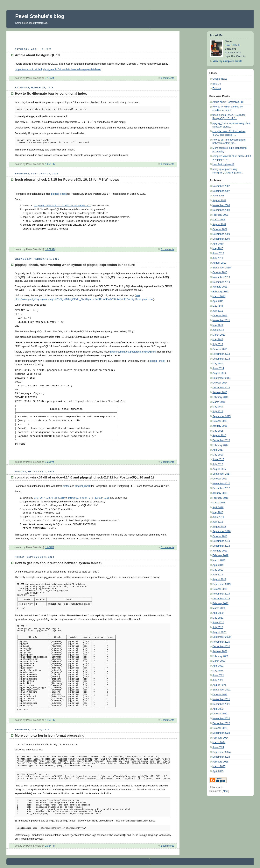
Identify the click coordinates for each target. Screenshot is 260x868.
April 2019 (218, 565)
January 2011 (220, 287)
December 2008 (221, 210)
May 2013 (218, 339)
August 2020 (219, 632)
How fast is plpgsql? (223, 164)
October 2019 (220, 589)
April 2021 (218, 666)
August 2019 (219, 579)
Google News (220, 79)
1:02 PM (49, 547)
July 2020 (218, 627)
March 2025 (219, 766)
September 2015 (222, 416)
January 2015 (220, 392)
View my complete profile (227, 61)
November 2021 (221, 699)
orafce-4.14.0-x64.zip (49, 498)
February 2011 (221, 292)
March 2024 (219, 742)
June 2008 (218, 196)
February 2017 (221, 445)
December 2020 (221, 646)
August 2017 (219, 469)
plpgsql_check (59, 193)
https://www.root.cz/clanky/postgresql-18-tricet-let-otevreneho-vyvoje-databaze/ (58, 69)
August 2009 (219, 224)
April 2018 (218, 507)
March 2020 (219, 608)
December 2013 (221, 359)
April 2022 (218, 709)
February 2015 (221, 397)
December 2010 (221, 282)
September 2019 (222, 584)
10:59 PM (50, 164)
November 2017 (221, 484)
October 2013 (220, 349)
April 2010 (218, 244)
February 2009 (221, 215)
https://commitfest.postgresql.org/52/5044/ (133, 351)
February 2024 (221, 738)
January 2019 (220, 551)
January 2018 (220, 493)
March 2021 (219, 661)
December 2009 (221, 239)
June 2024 (218, 747)
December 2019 (221, 599)
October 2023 (220, 728)
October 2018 (220, 536)
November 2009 (221, 234)
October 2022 (220, 714)
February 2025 (221, 762)
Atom (225, 791)
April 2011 (218, 301)
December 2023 (221, 733)
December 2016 (221, 440)
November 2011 (221, 320)
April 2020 (218, 613)
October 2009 (220, 229)
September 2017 (222, 474)
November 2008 (221, 205)
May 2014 (218, 364)
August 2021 (219, 685)
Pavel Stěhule (233, 45)
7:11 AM (49, 78)
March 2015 (219, 402)
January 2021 (220, 651)
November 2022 (221, 718)
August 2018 (219, 527)
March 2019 (219, 560)
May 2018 (218, 512)
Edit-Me (217, 84)
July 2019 (218, 575)
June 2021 (218, 675)
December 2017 (221, 488)
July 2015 (218, 412)
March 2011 (219, 296)
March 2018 (219, 503)
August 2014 (219, 373)
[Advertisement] (93, 39)
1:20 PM (49, 462)
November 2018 (221, 541)
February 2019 (221, 555)
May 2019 (218, 570)
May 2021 (218, 671)
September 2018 (222, 531)
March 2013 (219, 335)
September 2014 (222, 378)
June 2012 (218, 330)
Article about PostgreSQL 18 (228, 102)
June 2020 (218, 623)
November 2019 (221, 594)
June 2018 (218, 517)
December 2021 (221, 704)
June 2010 (218, 253)
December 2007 (221, 191)
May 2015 (218, 407)
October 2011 (220, 316)
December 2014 (221, 388)
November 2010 (221, 277)
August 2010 (219, 263)
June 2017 (218, 459)
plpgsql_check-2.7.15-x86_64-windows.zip (63, 205)
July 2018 (218, 522)
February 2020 (221, 603)
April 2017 (218, 450)
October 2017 (220, 479)
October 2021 (220, 695)
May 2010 (218, 248)
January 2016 (220, 426)
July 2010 (218, 258)
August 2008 (219, 201)
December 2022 (221, 723)
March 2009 (219, 220)
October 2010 (220, 272)
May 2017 (218, 455)
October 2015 (220, 421)
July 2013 (218, 344)
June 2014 (218, 368)
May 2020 (218, 618)
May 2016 (218, 431)
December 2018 (221, 546)
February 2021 (221, 656)
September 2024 (222, 752)
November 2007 (221, 186)
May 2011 (218, 306)
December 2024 (221, 757)
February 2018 (221, 498)
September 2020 (222, 637)
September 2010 (222, 268)
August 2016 (219, 435)
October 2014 (220, 383)
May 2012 (218, 325)
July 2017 (218, 464)
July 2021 (218, 680)
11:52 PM (50, 720)
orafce (66, 486)
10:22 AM (50, 249)
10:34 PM (50, 845)
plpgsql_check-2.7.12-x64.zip (89, 498)
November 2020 (221, 642)
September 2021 (222, 690)
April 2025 (218, 771)
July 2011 (218, 311)
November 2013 (221, 354)
